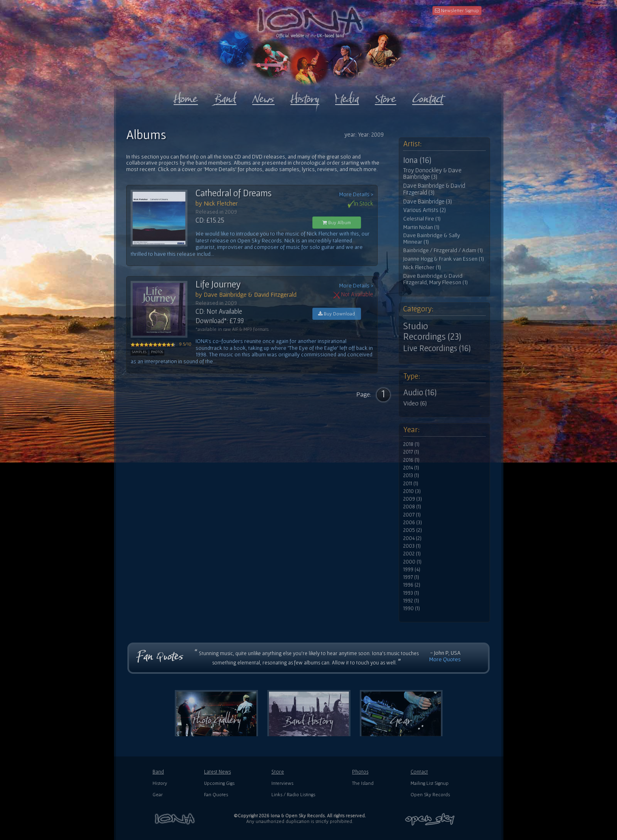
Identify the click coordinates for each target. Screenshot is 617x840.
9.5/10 (161, 344)
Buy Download (336, 314)
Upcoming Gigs (219, 783)
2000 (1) (412, 562)
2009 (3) (413, 499)
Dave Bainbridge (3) (428, 201)
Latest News (217, 772)
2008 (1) (412, 507)
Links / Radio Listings (293, 794)
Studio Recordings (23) (432, 331)
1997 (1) (411, 577)
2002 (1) (412, 554)
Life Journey (218, 284)
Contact (419, 772)
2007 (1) (412, 515)
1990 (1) (412, 609)
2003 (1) (412, 546)
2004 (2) (412, 538)
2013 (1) (411, 476)
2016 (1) (411, 460)
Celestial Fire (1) (422, 219)
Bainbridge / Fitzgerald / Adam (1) (443, 250)
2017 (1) (411, 452)
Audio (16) (420, 392)
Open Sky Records (430, 794)
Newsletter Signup (457, 10)
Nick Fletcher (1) (422, 267)
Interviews (282, 783)
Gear (158, 794)
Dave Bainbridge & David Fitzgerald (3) (434, 189)
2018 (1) (411, 444)
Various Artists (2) (425, 210)
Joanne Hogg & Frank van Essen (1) (444, 259)
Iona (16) (417, 160)
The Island (363, 783)
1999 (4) (412, 570)
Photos (360, 772)
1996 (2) (412, 585)
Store (278, 772)
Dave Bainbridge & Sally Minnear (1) (432, 239)
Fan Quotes (216, 794)
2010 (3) (412, 491)
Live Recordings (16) (437, 348)
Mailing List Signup (430, 783)
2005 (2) (413, 530)
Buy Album (337, 222)
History (160, 783)
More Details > (356, 194)
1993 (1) (411, 593)
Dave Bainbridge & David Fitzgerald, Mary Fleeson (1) (435, 279)
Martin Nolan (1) (421, 227)
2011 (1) (411, 484)
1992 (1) (411, 601)
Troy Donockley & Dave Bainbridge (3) (432, 174)
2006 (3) (413, 523)
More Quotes (445, 659)
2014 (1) (411, 468)
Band (158, 772)
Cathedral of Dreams (234, 193)
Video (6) (415, 403)
